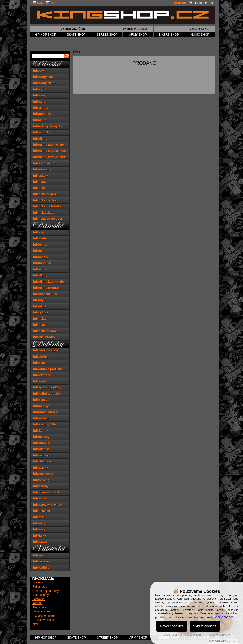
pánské (41, 555)
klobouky (42, 114)
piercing (41, 480)
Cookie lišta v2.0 (220, 635)
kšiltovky (42, 132)
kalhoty (41, 108)
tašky (39, 529)
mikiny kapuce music (51, 151)
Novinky (37, 583)
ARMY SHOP (138, 35)
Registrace (39, 607)
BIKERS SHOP (169, 35)
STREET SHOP (107, 35)
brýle (39, 363)
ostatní (40, 542)
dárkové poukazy (48, 369)
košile (40, 120)
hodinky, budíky (47, 394)
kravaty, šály (45, 424)
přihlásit (180, 3)
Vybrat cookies (205, 626)
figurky (41, 381)
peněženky (43, 474)
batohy (40, 357)
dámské (41, 561)
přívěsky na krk (47, 492)
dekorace (42, 375)
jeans (39, 101)
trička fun (42, 188)
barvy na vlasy (46, 350)
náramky (42, 443)
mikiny (40, 138)
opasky (41, 468)
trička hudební (46, 194)
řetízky (40, 517)
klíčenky (42, 437)
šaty (39, 300)
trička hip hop (46, 200)
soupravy (42, 169)
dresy (40, 95)
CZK (38, 3)
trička (40, 182)
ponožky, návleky (48, 505)
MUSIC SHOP (200, 35)
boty (39, 71)
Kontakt (37, 603)
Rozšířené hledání (44, 616)
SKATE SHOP (76, 35)
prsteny (41, 486)
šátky (39, 523)
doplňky (41, 567)
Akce (36, 624)
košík (199, 3)
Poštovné (38, 599)
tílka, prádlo (44, 337)
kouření (41, 418)
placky (40, 498)
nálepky (41, 449)
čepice (40, 89)
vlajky (40, 535)
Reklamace (40, 587)
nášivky (41, 455)
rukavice (42, 511)
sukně (40, 306)
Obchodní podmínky (46, 591)
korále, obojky (46, 412)
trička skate (44, 212)
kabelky (41, 406)
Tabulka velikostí (43, 620)
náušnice (42, 461)
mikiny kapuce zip (49, 145)
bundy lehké (44, 77)
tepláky (41, 175)
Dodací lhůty (40, 595)
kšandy (41, 431)
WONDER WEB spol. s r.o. (223, 642)
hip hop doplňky (47, 387)
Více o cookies (224, 617)
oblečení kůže (46, 163)
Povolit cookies (172, 626)
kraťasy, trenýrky (48, 126)
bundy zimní (44, 83)
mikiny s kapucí (47, 288)
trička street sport (48, 219)
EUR (51, 3)
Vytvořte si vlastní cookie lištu (182, 635)
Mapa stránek (41, 611)
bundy (40, 238)
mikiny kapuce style (50, 157)
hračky (40, 400)
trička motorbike (47, 206)
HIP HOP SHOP (46, 35)
